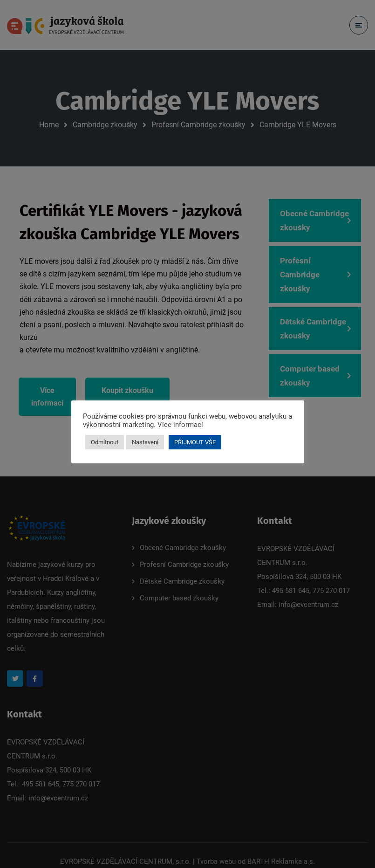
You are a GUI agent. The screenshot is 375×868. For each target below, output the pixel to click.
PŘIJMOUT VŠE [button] (195, 442)
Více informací (180, 425)
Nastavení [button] (145, 442)
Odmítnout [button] (105, 442)
